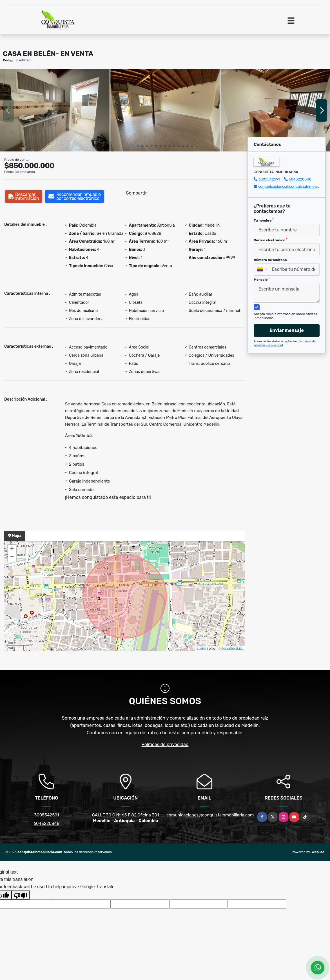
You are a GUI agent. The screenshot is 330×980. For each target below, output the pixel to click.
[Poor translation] (21, 895)
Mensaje (262, 279)
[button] (138, 146)
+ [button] (12, 549)
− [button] (12, 557)
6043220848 (300, 179)
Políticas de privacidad (165, 745)
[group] (55, 110)
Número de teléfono (271, 260)
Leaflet (201, 649)
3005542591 (269, 179)
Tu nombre (264, 220)
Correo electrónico (270, 240)
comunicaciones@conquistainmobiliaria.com (210, 815)
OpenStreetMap (232, 649)
